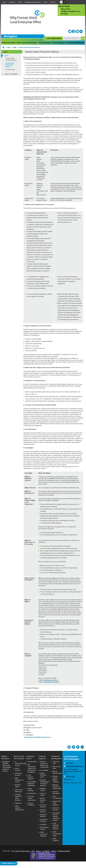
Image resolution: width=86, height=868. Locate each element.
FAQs (20, 2)
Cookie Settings (8, 863)
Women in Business (56, 809)
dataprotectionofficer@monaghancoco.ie (38, 737)
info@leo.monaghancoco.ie (71, 11)
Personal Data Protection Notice (11, 59)
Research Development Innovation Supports (45, 783)
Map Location (66, 9)
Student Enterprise (9, 43)
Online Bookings (31, 789)
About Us (12, 2)
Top (82, 747)
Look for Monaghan (56, 793)
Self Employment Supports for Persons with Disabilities (32, 768)
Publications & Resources (33, 2)
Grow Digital (44, 770)
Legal (9, 47)
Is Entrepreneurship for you (21, 763)
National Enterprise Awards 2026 (57, 787)
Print (69, 747)
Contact (53, 2)
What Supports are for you (19, 780)
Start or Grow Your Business (27, 43)
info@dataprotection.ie (51, 680)
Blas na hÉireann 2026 (57, 772)
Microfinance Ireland (44, 828)
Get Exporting (32, 762)
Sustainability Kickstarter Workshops (32, 784)
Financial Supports (59, 43)
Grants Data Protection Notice (29, 47)
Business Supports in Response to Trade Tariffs (44, 764)
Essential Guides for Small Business (19, 797)
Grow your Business (19, 774)
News (46, 2)
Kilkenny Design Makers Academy (56, 779)
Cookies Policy (10, 70)
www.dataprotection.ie (52, 682)
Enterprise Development (75, 43)
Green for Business (43, 806)
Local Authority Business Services (56, 826)
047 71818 (64, 14)
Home (4, 2)
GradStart (43, 824)
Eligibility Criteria (43, 789)
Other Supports (56, 840)
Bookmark (78, 747)
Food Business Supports (31, 777)
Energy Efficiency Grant (43, 775)
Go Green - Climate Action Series (32, 798)
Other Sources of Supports (44, 834)
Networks (18, 803)
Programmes (32, 793)
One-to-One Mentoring (19, 791)
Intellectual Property (44, 820)
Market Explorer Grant (43, 800)
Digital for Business (43, 816)
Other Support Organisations (20, 808)
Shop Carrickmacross (58, 797)
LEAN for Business (43, 811)
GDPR (15, 47)
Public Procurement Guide (57, 834)
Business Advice (18, 786)
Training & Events (45, 43)
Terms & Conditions (11, 74)
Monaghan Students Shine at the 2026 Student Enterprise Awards (7, 766)
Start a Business (18, 769)
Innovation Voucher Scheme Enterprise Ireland (56, 817)
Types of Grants (43, 794)
